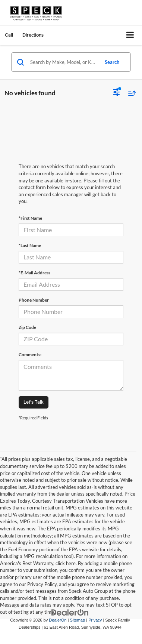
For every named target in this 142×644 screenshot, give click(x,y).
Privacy (95, 620)
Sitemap (78, 620)
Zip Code (27, 327)
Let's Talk (34, 402)
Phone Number (34, 300)
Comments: (30, 355)
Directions (33, 35)
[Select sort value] (130, 93)
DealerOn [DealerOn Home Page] (58, 620)
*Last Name (30, 245)
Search (112, 62)
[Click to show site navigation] (130, 35)
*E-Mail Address (34, 273)
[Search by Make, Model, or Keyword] (63, 62)
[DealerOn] (70, 612)
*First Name (30, 218)
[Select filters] (116, 93)
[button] (9, 35)
